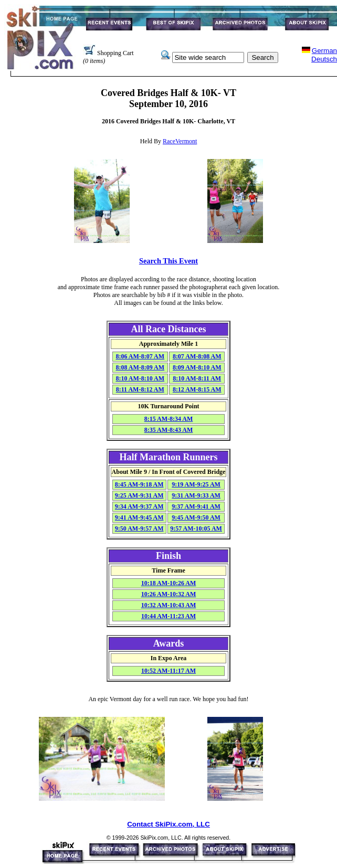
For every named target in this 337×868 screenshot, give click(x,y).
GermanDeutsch (324, 55)
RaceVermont (180, 141)
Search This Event (168, 261)
